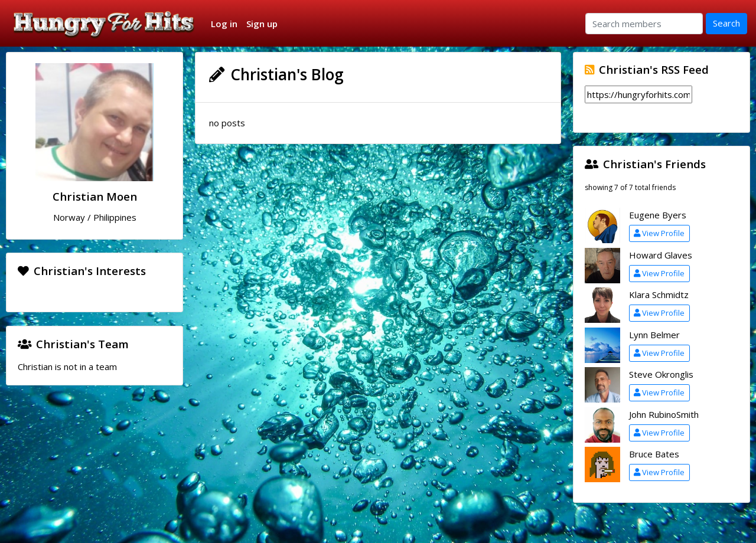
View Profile (659, 233)
